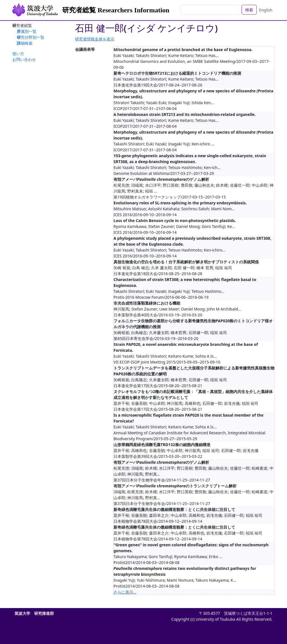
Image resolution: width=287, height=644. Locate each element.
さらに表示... (125, 592)
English (266, 10)
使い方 (18, 53)
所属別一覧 (27, 31)
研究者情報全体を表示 (95, 39)
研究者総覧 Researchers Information (116, 10)
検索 (249, 10)
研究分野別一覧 (31, 37)
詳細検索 (25, 43)
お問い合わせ (24, 59)
